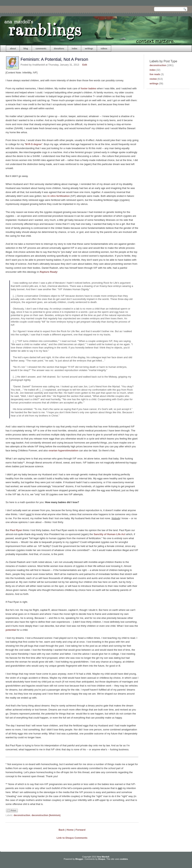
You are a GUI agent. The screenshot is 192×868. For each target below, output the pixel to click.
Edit (85, 65)
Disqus (102, 859)
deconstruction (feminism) (46, 815)
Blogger (79, 859)
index (75, 48)
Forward (81, 830)
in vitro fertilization (59, 196)
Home (70, 830)
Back (62, 830)
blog (26, 48)
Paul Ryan (16, 530)
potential (11, 630)
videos (104, 48)
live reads (155, 74)
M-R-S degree (34, 144)
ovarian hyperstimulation (63, 450)
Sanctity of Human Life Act (110, 534)
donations (59, 48)
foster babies (89, 88)
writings (89, 48)
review (153, 79)
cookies (124, 859)
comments (41, 48)
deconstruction (22, 815)
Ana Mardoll (103, 857)
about (13, 48)
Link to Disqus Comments (72, 838)
